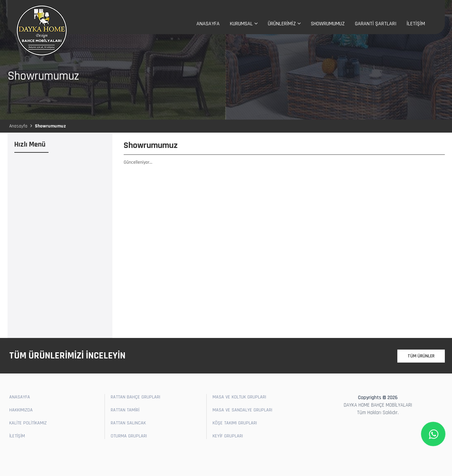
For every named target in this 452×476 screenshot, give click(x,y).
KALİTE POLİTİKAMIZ (28, 423)
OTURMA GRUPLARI (129, 436)
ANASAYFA (208, 24)
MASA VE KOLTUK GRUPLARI (239, 397)
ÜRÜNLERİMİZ (284, 24)
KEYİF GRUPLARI (228, 436)
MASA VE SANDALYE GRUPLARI (242, 410)
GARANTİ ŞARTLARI (376, 24)
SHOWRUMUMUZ (328, 24)
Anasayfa (18, 126)
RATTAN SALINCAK (128, 423)
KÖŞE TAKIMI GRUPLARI (235, 423)
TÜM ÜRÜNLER (421, 356)
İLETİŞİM (416, 24)
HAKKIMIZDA (21, 410)
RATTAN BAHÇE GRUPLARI (135, 397)
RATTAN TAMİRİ (125, 410)
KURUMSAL (244, 24)
